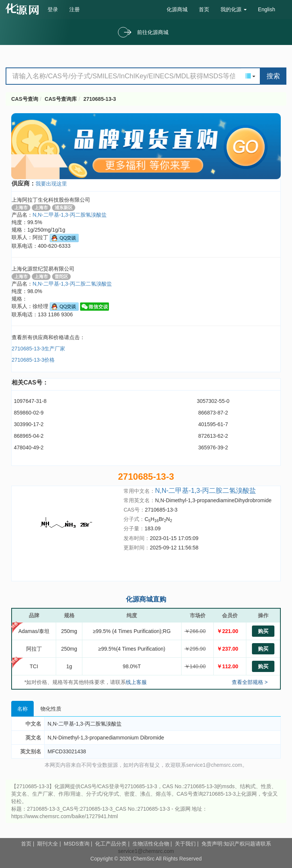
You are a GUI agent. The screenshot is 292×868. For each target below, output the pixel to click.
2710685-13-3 (100, 99)
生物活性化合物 (151, 844)
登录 (53, 9)
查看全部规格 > (250, 682)
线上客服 (136, 682)
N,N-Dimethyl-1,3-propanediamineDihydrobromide (213, 500)
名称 (22, 709)
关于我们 (185, 844)
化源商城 (177, 9)
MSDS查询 (77, 844)
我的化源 (234, 9)
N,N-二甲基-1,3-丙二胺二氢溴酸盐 (206, 491)
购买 (263, 631)
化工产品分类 (111, 844)
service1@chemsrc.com (146, 851)
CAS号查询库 (61, 99)
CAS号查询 (25, 99)
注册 (74, 9)
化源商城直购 (146, 599)
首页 (204, 9)
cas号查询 (24, 9)
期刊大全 (48, 844)
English (267, 9)
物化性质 (51, 709)
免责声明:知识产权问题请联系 (236, 844)
